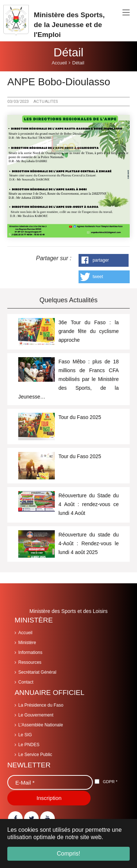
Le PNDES (29, 745)
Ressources (30, 662)
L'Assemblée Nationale (41, 725)
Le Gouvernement (36, 715)
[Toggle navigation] (126, 13)
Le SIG (25, 735)
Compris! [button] (68, 854)
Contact (26, 682)
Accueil (25, 633)
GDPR (110, 782)
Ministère (27, 643)
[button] (104, 260)
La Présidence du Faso (41, 705)
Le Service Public (35, 755)
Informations (30, 652)
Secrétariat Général (37, 672)
